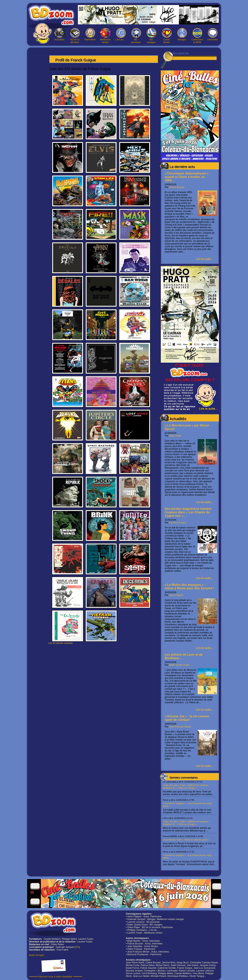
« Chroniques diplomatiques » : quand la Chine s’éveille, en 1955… (188, 177)
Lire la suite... (205, 259)
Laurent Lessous (178, 523)
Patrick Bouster (177, 187)
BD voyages (151, 36)
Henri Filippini (176, 595)
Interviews (213, 35)
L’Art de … (121, 35)
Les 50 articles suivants (61, 643)
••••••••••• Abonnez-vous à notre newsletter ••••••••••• (56, 977)
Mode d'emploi (37, 955)
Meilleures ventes (105, 36)
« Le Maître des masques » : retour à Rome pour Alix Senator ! (189, 587)
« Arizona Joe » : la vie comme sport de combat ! (187, 718)
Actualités (59, 35)
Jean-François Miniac (180, 727)
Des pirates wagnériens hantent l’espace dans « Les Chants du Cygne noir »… (188, 512)
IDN (77, 947)
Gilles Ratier (175, 436)
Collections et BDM (197, 36)
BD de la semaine (75, 36)
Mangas (182, 35)
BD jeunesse (136, 36)
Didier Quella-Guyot (179, 665)
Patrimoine (90, 35)
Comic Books (167, 36)
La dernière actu (182, 167)
